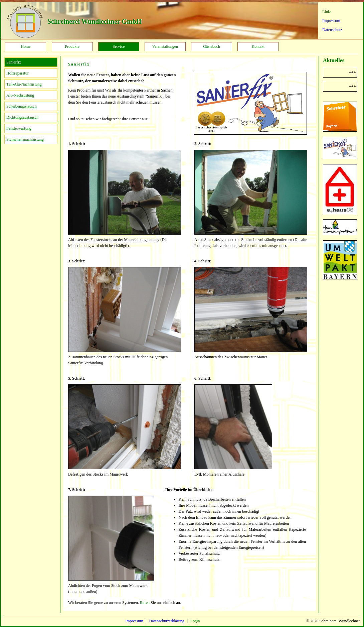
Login (195, 621)
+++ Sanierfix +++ (354, 86)
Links (327, 12)
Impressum (331, 21)
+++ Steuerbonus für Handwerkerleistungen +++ (354, 72)
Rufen (145, 603)
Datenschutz (332, 30)
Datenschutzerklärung (167, 621)
